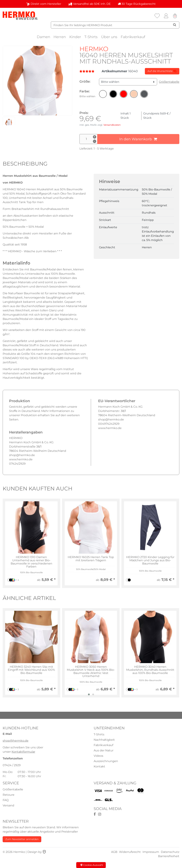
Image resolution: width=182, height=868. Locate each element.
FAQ (6, 800)
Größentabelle (169, 82)
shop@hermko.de (16, 741)
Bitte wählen (110, 82)
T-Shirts (91, 37)
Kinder (75, 37)
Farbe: (87, 94)
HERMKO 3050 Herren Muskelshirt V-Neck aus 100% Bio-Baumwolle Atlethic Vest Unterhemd (91, 671)
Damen (43, 37)
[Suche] (175, 25)
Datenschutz (170, 852)
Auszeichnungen (106, 761)
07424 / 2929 (12, 765)
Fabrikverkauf (133, 37)
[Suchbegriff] (115, 25)
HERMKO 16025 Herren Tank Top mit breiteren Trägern (91, 559)
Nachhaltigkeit (104, 740)
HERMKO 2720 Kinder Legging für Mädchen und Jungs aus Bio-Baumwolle (150, 560)
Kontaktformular (23, 752)
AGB (114, 852)
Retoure (9, 795)
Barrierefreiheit (169, 856)
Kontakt (99, 766)
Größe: (85, 82)
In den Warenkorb (138, 139)
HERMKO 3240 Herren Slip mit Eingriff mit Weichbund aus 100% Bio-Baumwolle (31, 670)
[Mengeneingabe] (88, 139)
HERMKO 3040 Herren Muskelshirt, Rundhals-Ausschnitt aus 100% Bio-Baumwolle (150, 670)
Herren (60, 37)
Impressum (151, 852)
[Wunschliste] (157, 16)
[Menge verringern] (95, 141)
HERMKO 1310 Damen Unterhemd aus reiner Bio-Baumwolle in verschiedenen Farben (31, 562)
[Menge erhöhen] (95, 137)
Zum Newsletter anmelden (22, 839)
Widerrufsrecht (130, 852)
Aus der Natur (104, 750)
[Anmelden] (166, 16)
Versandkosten (112, 125)
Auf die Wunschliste (162, 71)
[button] (103, 94)
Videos (98, 756)
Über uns (109, 37)
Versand (8, 805)
